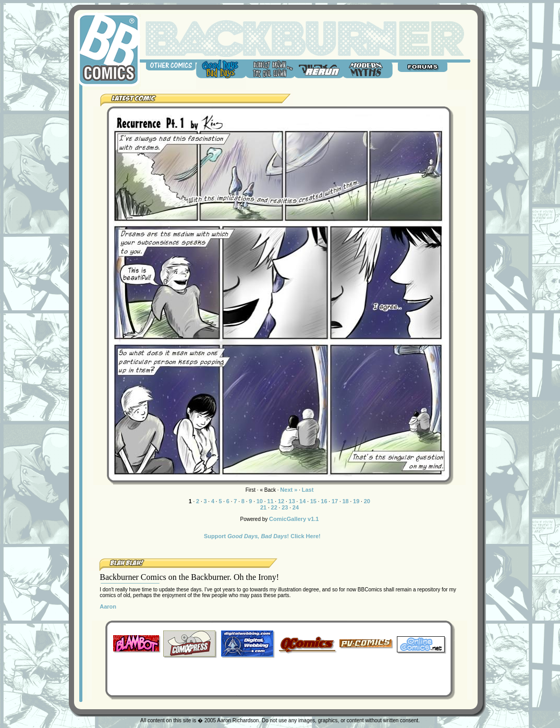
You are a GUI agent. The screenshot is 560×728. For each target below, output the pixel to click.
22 (274, 507)
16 (324, 501)
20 (367, 501)
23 (285, 507)
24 (296, 507)
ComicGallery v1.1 (294, 519)
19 (356, 501)
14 (302, 501)
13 (292, 501)
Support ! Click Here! (262, 536)
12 (281, 501)
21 (263, 507)
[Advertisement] (279, 675)
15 (313, 501)
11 (270, 501)
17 (335, 501)
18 (345, 501)
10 (260, 501)
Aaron (108, 606)
